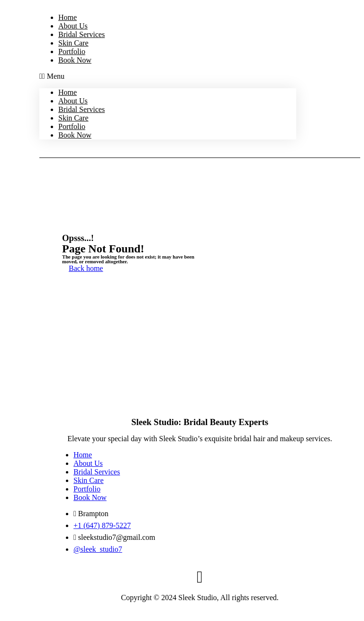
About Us (73, 26)
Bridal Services (82, 34)
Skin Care (73, 43)
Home (68, 17)
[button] (168, 76)
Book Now (75, 60)
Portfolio (72, 51)
